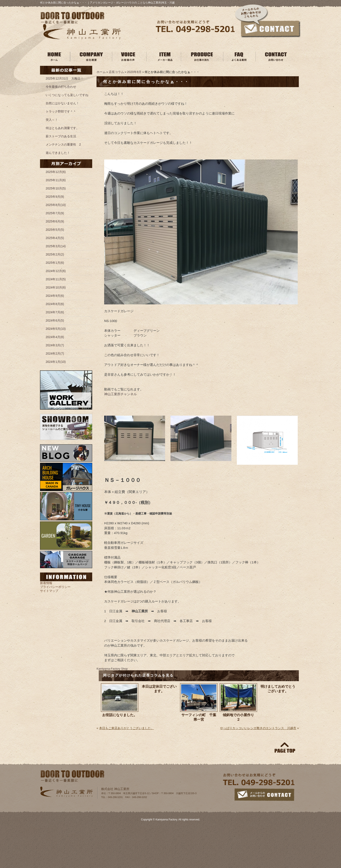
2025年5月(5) (55, 230)
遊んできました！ (58, 153)
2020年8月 (134, 72)
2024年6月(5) (55, 320)
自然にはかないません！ (62, 103)
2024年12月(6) (56, 271)
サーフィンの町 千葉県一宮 (199, 717)
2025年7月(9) (55, 213)
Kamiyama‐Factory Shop (112, 669)
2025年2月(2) (55, 254)
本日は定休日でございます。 (159, 689)
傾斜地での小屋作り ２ (240, 717)
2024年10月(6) (56, 287)
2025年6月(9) (55, 221)
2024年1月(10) (56, 362)
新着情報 (46, 583)
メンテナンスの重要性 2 (63, 144)
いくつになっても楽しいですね (67, 95)
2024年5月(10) (56, 329)
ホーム (101, 72)
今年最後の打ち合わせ (61, 87)
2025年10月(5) (56, 188)
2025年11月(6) (56, 180)
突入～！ (52, 120)
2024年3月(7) (55, 345)
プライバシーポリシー (55, 587)
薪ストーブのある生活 (61, 136)
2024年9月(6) (55, 296)
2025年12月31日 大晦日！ (65, 78)
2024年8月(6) (55, 304)
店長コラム (116, 72)
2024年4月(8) (55, 337)
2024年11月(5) (56, 279)
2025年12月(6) (56, 172)
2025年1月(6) (55, 263)
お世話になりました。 (120, 715)
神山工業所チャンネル (120, 394)
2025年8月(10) (56, 205)
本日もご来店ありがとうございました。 (127, 728)
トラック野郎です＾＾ (61, 111)
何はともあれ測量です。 (62, 128)
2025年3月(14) (56, 246)
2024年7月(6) (55, 312)
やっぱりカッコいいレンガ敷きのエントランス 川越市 (258, 728)
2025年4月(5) (55, 238)
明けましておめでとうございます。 (278, 689)
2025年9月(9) (55, 197)
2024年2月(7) (55, 354)
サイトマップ (49, 591)
